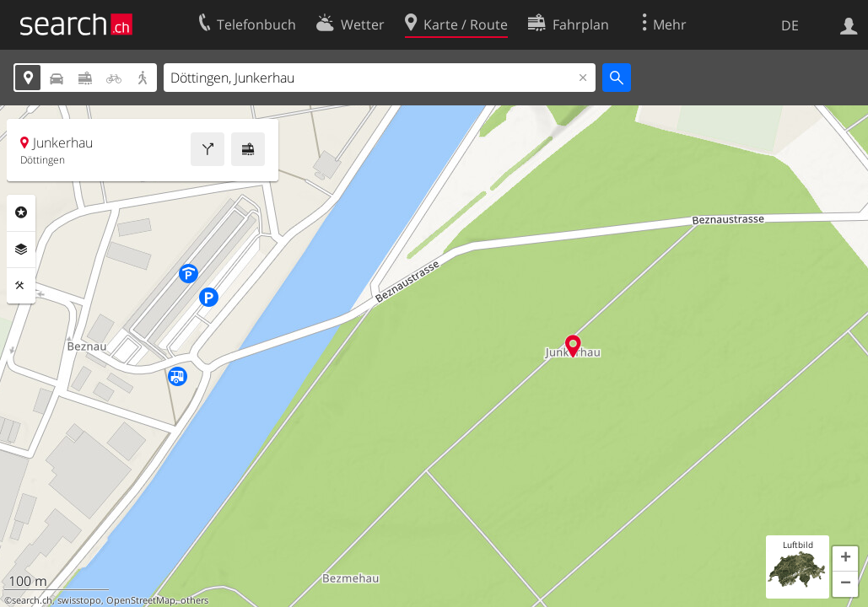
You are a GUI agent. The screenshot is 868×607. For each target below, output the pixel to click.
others (194, 600)
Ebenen (21, 250)
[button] (845, 559)
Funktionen (21, 286)
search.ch (32, 600)
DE (790, 25)
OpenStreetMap (141, 600)
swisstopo (79, 600)
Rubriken (21, 212)
